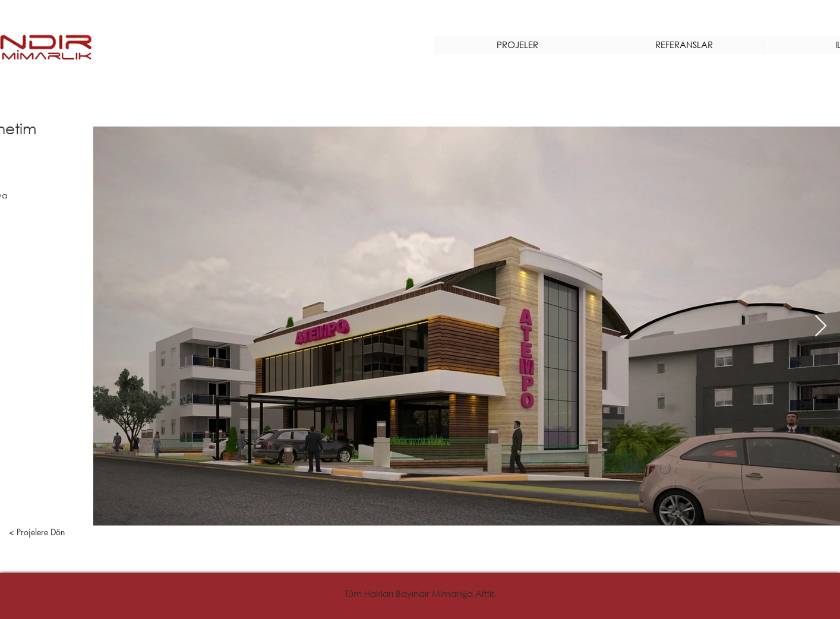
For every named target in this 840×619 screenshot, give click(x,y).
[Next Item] (821, 326)
